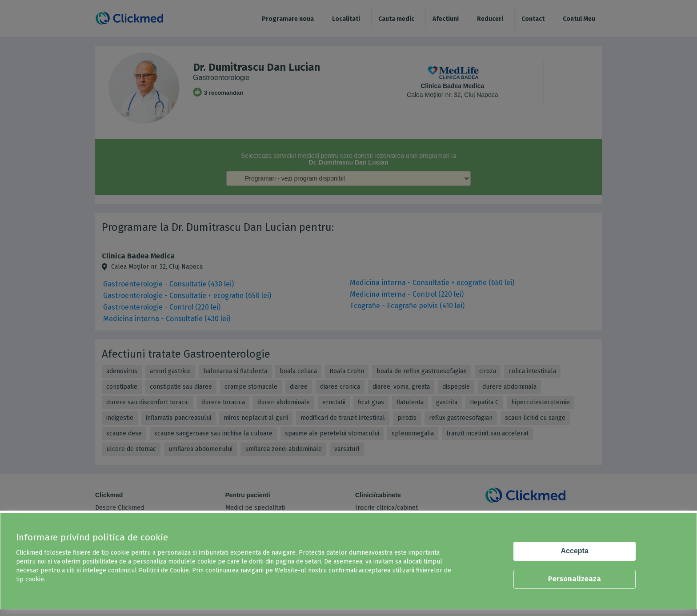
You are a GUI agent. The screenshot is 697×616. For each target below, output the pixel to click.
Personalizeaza (575, 579)
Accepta (575, 551)
